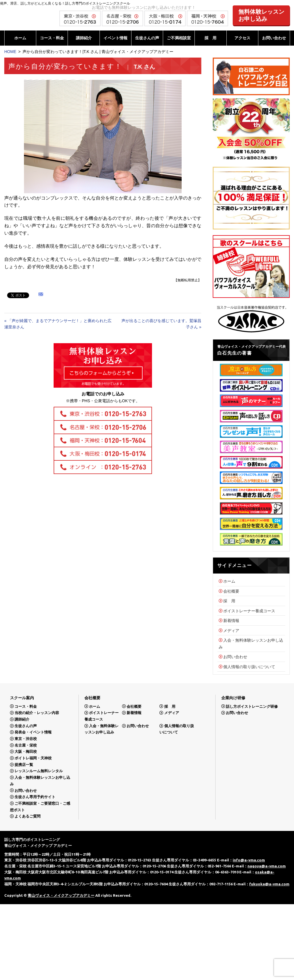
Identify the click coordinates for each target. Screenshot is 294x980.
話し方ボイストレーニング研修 (252, 706)
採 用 (210, 38)
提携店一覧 (24, 765)
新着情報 (231, 621)
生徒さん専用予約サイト (35, 797)
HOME (10, 52)
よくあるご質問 (28, 816)
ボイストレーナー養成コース (249, 611)
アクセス (242, 38)
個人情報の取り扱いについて (249, 667)
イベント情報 (115, 38)
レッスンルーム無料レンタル (39, 771)
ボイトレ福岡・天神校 (33, 758)
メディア (231, 631)
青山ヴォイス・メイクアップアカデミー (61, 895)
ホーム (20, 38)
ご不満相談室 (179, 38)
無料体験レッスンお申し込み (261, 15)
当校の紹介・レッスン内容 (37, 713)
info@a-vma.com (249, 860)
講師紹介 (84, 38)
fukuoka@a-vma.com (269, 884)
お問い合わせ (274, 38)
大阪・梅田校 (26, 752)
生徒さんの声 (147, 38)
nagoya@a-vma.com (267, 866)
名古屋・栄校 (26, 745)
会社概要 (231, 591)
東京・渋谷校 (26, 739)
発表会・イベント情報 (33, 732)
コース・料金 (52, 38)
